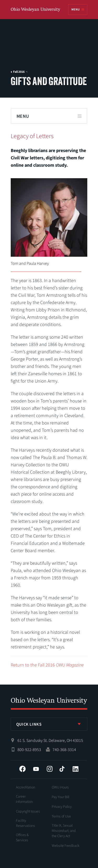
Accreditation (25, 787)
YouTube (36, 769)
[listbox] (49, 724)
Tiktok (62, 769)
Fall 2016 (19, 72)
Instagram (50, 769)
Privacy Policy (62, 807)
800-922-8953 (29, 750)
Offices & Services (22, 838)
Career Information (24, 799)
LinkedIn (76, 769)
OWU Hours (60, 787)
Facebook (22, 769)
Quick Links (29, 724)
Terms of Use (61, 816)
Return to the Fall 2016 (47, 665)
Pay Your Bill (60, 797)
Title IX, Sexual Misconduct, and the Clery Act (64, 831)
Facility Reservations (25, 823)
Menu (76, 10)
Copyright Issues (28, 811)
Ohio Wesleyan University (36, 10)
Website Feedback (66, 846)
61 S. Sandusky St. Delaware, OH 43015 (50, 741)
